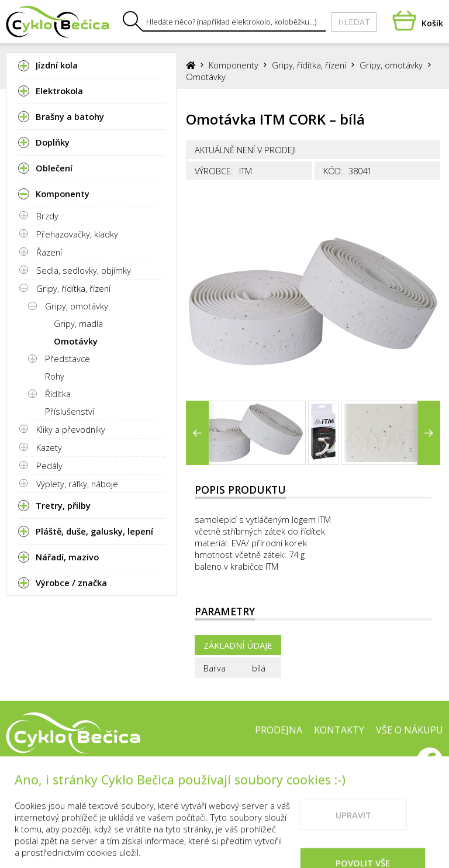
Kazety (49, 447)
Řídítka (58, 394)
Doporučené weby (359, 767)
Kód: (333, 171)
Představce (68, 359)
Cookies (282, 767)
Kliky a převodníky (71, 429)
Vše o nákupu (410, 730)
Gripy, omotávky (77, 306)
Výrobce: (214, 171)
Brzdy (47, 216)
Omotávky (76, 341)
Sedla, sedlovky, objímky (84, 270)
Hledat (354, 22)
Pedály (49, 466)
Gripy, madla (78, 323)
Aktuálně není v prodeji (245, 150)
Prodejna (279, 730)
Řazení (49, 252)
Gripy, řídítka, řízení (73, 288)
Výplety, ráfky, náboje (77, 484)
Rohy (55, 376)
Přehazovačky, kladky (77, 234)
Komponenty (234, 65)
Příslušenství (70, 411)
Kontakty (339, 730)
